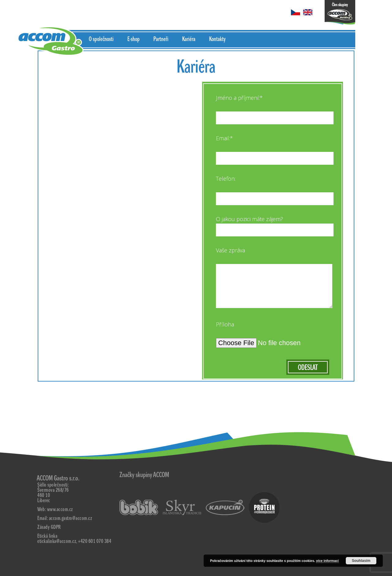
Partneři (161, 39)
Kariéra (189, 39)
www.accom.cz (60, 509)
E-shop (134, 39)
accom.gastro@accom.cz (71, 518)
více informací (327, 561)
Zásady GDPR (49, 527)
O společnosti (101, 39)
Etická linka (47, 536)
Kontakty (217, 39)
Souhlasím (361, 561)
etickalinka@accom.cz (57, 541)
